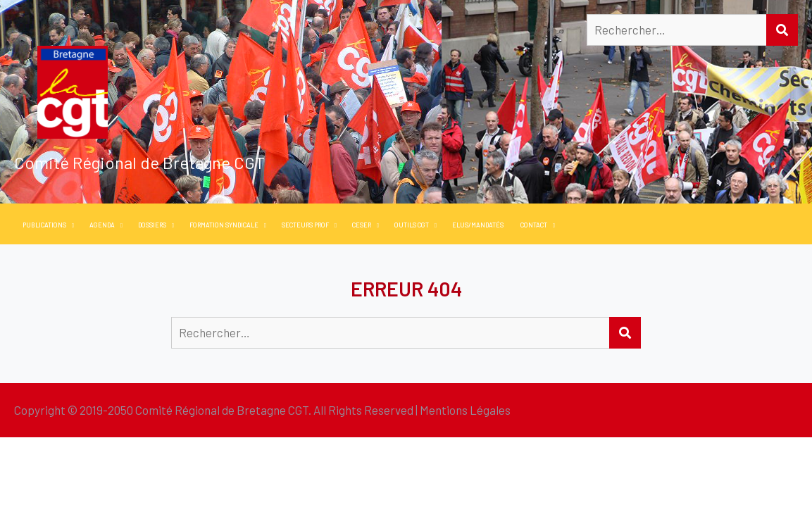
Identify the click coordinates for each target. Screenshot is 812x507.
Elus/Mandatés (478, 225)
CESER (362, 225)
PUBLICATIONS (44, 225)
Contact (534, 225)
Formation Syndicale (224, 225)
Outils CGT (412, 225)
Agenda (102, 225)
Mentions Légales (465, 410)
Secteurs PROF (305, 225)
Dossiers (152, 225)
